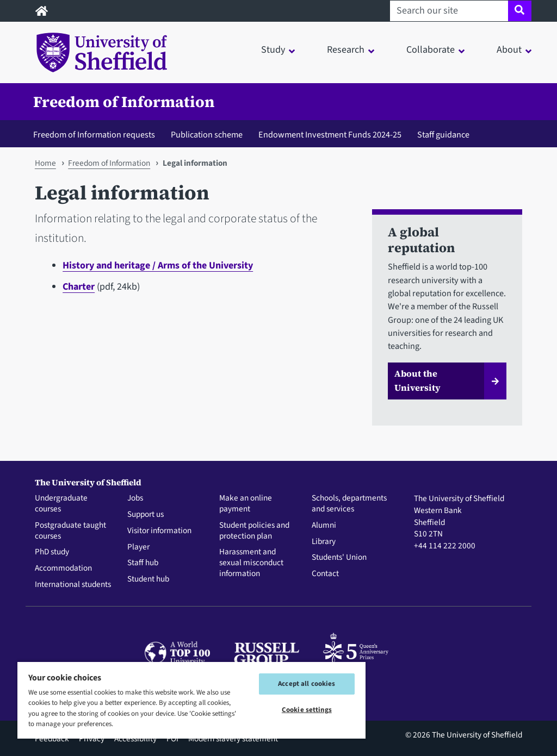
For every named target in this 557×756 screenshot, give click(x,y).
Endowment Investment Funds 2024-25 (330, 135)
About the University (417, 380)
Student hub (148, 579)
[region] (191, 700)
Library (324, 542)
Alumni (324, 526)
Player (138, 547)
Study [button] (273, 50)
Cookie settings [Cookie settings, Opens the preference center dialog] (307, 710)
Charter (79, 287)
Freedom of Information (124, 102)
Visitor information (159, 531)
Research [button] (346, 50)
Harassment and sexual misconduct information (251, 563)
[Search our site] (449, 11)
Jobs (135, 498)
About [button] (509, 50)
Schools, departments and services (349, 504)
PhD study (52, 552)
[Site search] (520, 11)
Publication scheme (207, 135)
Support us (146, 515)
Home (45, 163)
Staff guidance (443, 135)
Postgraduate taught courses (70, 531)
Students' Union (339, 558)
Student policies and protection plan (254, 531)
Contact (325, 574)
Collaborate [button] (431, 50)
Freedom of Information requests (94, 135)
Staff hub (143, 563)
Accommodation (63, 568)
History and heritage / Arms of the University (158, 265)
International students (73, 585)
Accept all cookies (307, 684)
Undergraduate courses (61, 504)
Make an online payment (246, 504)
